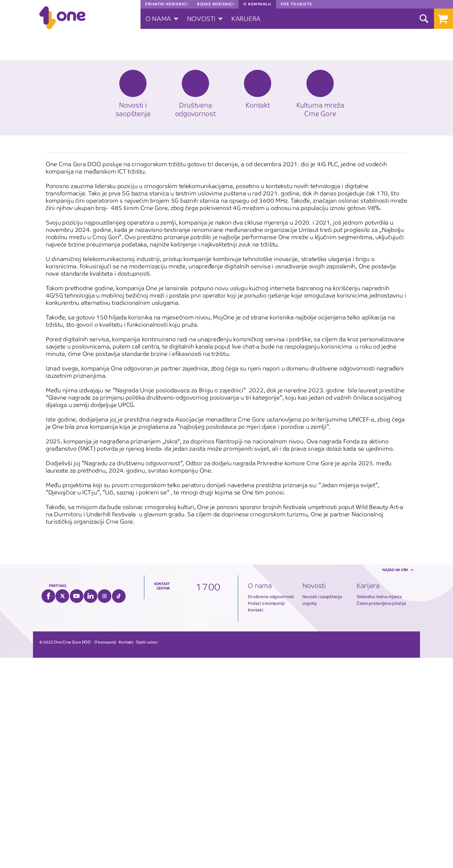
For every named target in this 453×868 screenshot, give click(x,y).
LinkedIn (91, 806)
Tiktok (119, 806)
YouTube (77, 806)
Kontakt (255, 820)
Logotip (310, 814)
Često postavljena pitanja (381, 814)
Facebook (48, 806)
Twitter (62, 806)
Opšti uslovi (147, 852)
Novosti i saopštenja (322, 807)
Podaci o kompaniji (266, 814)
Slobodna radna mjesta (379, 807)
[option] (226, 649)
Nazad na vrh (395, 780)
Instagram (105, 806)
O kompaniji (105, 852)
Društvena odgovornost (271, 807)
